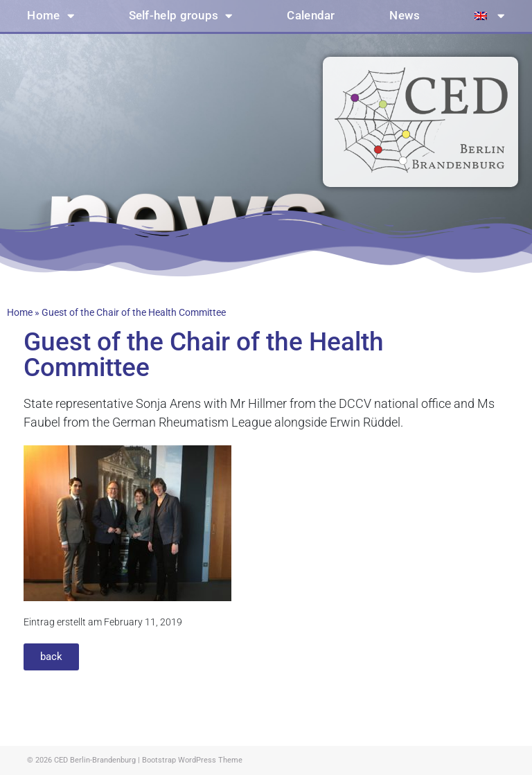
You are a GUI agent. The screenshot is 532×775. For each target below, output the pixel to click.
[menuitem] (490, 16)
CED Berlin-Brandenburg (95, 760)
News (405, 16)
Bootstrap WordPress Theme (192, 760)
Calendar (311, 16)
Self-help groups (181, 16)
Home (51, 16)
